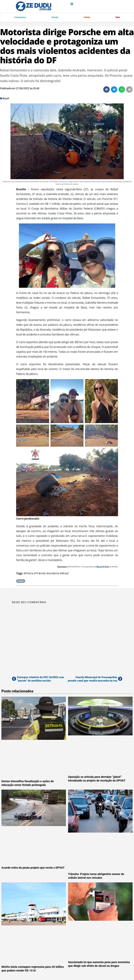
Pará (117, 18)
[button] (106, 90)
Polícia (87, 18)
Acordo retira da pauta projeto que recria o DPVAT (33, 868)
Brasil (6, 99)
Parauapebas (20, 18)
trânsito (21, 582)
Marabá (55, 18)
